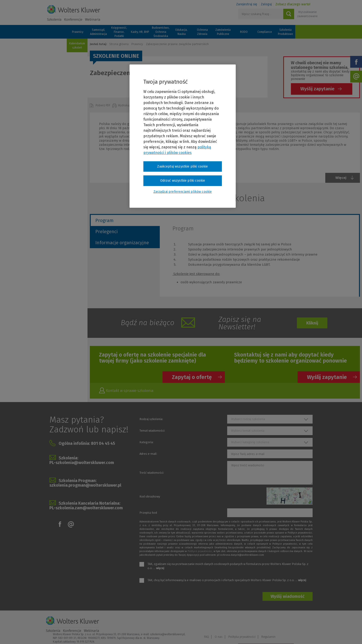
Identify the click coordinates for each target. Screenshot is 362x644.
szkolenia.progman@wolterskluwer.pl (85, 485)
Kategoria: (146, 442)
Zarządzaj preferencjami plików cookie (266, 634)
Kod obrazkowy (150, 496)
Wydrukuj (124, 105)
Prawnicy (78, 32)
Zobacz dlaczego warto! (293, 4)
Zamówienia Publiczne (223, 32)
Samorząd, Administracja (98, 32)
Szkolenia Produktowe (285, 32)
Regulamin (307, 622)
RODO (244, 32)
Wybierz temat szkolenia (248, 431)
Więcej (341, 178)
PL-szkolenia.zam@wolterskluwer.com (86, 508)
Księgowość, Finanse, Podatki (119, 32)
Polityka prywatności (280, 622)
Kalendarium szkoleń (77, 46)
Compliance (265, 32)
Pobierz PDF (103, 105)
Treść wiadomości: (152, 473)
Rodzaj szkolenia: (151, 419)
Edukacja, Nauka (181, 32)
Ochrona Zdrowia (202, 32)
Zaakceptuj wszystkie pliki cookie (183, 166)
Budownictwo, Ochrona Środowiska (161, 32)
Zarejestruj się (247, 4)
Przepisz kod (148, 513)
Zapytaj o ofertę (192, 377)
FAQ (245, 622)
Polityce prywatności (200, 551)
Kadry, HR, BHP (140, 32)
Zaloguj (266, 4)
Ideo (313, 634)
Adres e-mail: (148, 454)
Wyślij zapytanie (317, 89)
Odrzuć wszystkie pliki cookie (183, 181)
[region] (183, 136)
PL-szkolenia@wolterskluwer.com (82, 463)
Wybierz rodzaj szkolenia (248, 419)
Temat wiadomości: (152, 431)
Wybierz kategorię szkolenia (250, 442)
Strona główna (119, 44)
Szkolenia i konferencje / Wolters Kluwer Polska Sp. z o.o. (74, 13)
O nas (257, 622)
